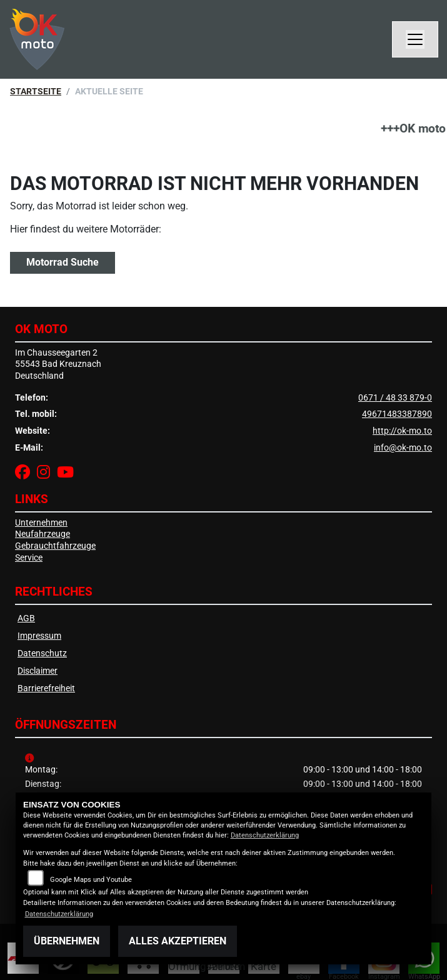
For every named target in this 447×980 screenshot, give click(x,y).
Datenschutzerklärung (265, 835)
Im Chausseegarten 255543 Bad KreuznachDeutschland (58, 364)
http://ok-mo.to (402, 431)
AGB (26, 618)
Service (29, 558)
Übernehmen (67, 941)
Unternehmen (41, 523)
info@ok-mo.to (403, 448)
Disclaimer (38, 671)
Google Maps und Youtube (91, 880)
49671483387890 (397, 414)
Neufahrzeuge (43, 534)
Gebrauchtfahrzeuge (55, 546)
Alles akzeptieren (178, 941)
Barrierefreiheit (46, 688)
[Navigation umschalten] (415, 39)
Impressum (39, 636)
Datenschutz (42, 653)
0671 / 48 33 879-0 (395, 398)
